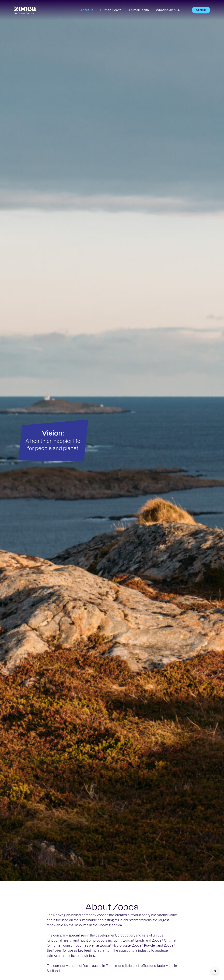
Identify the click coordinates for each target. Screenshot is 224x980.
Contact (201, 10)
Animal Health (139, 10)
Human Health (111, 10)
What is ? (168, 10)
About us (87, 10)
